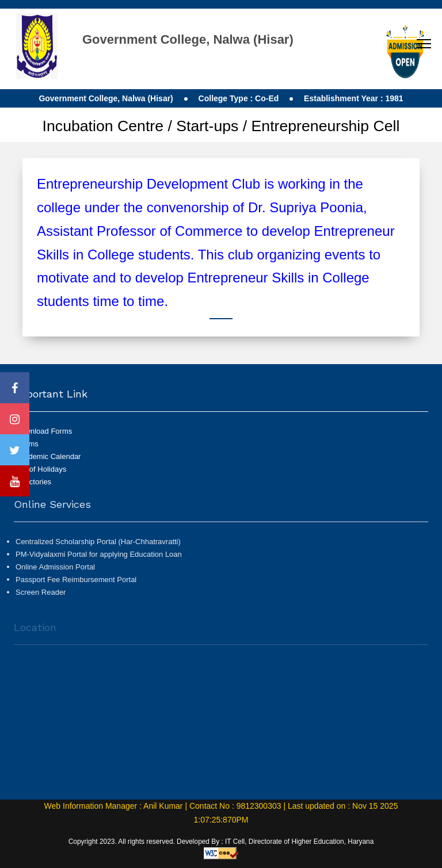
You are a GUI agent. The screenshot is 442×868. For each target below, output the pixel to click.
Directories (33, 482)
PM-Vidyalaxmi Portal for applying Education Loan (99, 558)
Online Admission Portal (55, 570)
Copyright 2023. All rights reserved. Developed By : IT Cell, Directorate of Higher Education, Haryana (221, 842)
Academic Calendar (48, 456)
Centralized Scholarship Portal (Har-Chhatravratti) (98, 545)
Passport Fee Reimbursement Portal (76, 583)
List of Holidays (41, 469)
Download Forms (44, 431)
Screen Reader (41, 596)
